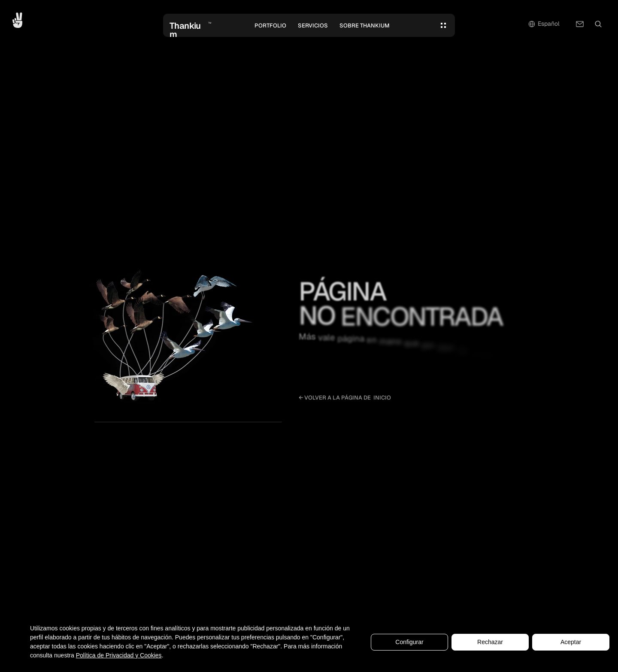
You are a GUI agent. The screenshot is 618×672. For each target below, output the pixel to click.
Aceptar (571, 642)
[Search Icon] (598, 24)
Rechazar (490, 642)
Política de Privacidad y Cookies (119, 655)
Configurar (409, 642)
